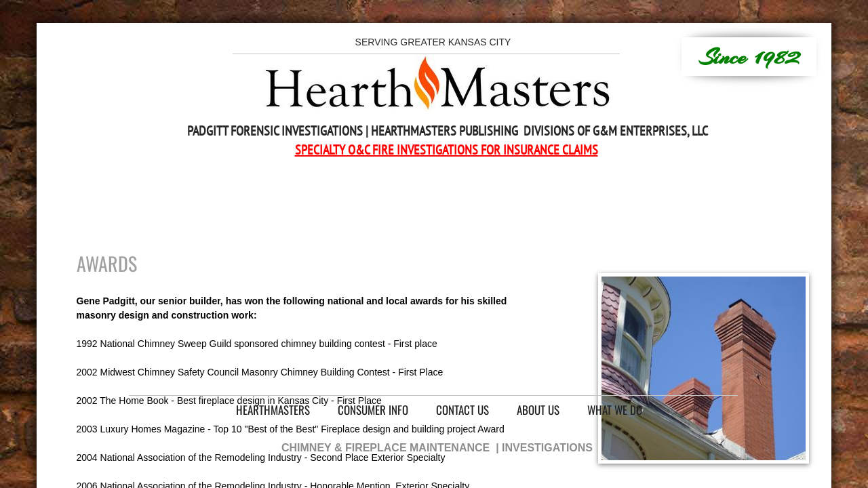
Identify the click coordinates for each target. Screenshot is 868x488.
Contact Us (462, 410)
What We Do (615, 410)
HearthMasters (273, 410)
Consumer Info (373, 410)
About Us (538, 410)
